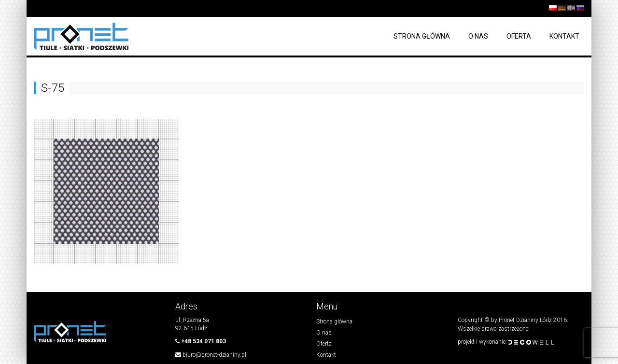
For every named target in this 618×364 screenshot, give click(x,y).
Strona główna (422, 36)
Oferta (519, 36)
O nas (478, 36)
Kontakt (564, 36)
